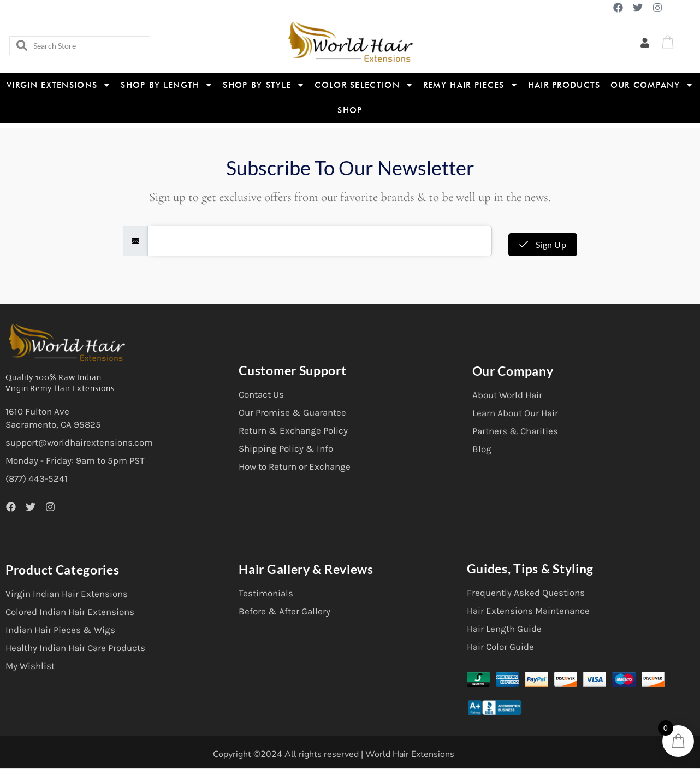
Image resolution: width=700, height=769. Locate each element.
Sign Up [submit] (543, 244)
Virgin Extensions (59, 85)
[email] (320, 241)
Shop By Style (264, 85)
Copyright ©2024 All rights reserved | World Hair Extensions (334, 754)
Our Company (652, 85)
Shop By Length (167, 85)
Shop (350, 110)
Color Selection (364, 85)
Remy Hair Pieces (471, 85)
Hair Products (564, 85)
